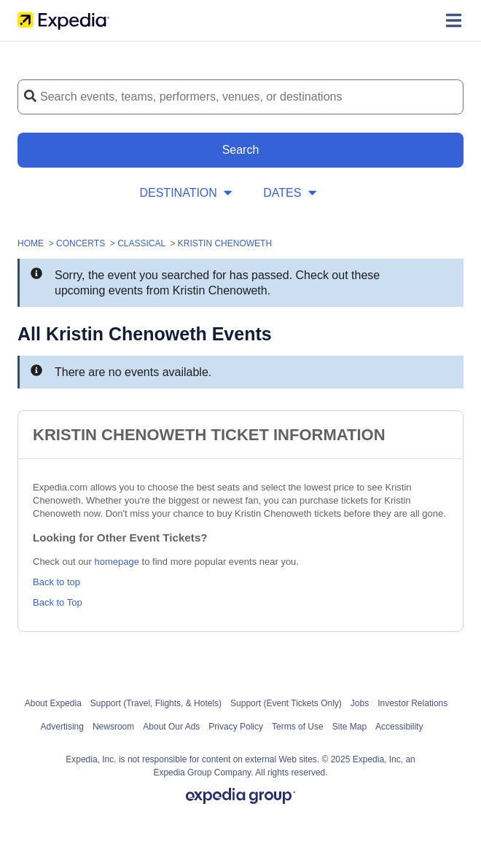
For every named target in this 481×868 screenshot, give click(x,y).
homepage (117, 562)
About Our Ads (171, 727)
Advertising (62, 727)
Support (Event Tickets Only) (286, 703)
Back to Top (58, 602)
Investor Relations (412, 703)
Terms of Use (298, 727)
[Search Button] (240, 150)
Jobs (360, 703)
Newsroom (113, 727)
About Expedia (53, 703)
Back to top (56, 582)
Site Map (349, 727)
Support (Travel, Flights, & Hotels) (156, 703)
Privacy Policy (236, 727)
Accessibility (399, 727)
